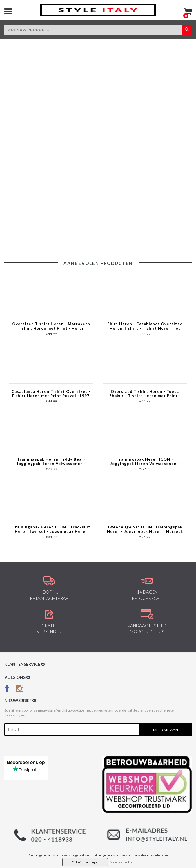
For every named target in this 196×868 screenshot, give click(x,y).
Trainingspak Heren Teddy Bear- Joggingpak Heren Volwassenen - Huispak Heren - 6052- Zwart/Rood (51, 462)
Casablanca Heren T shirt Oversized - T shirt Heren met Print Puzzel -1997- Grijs (51, 394)
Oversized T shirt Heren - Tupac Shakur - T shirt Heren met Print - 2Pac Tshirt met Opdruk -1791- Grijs (145, 394)
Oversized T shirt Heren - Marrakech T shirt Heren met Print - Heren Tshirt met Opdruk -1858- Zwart (51, 327)
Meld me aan (166, 730)
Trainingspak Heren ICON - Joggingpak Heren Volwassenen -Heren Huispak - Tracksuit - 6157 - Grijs (145, 462)
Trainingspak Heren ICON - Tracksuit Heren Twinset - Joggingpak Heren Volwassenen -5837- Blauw (51, 530)
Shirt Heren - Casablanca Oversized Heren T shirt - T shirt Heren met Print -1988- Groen (145, 327)
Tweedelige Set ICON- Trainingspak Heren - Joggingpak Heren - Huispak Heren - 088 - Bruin (145, 530)
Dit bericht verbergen (85, 862)
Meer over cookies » (123, 862)
